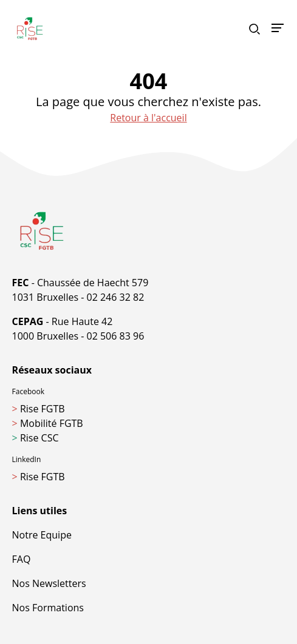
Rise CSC (36, 438)
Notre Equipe (42, 535)
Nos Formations (48, 608)
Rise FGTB (39, 409)
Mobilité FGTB (48, 423)
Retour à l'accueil (148, 118)
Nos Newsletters (49, 583)
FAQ (22, 559)
